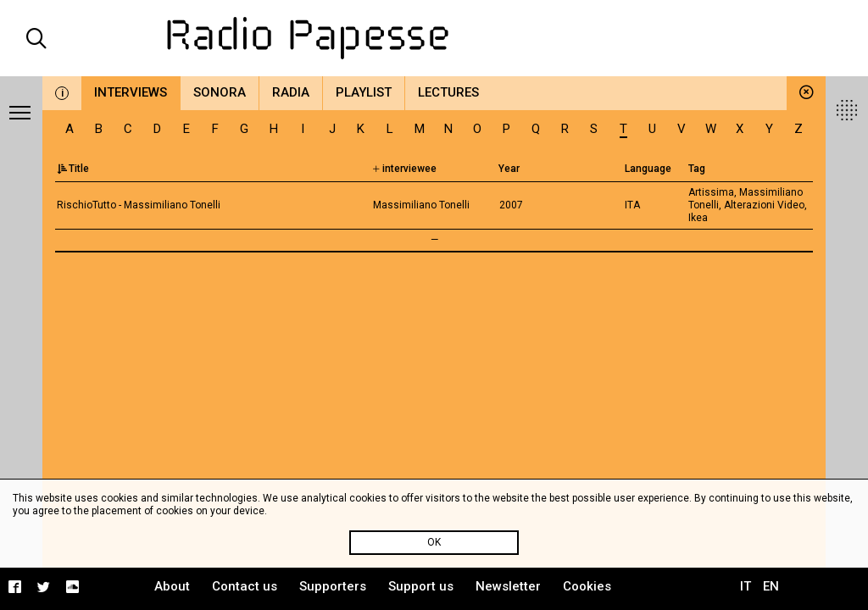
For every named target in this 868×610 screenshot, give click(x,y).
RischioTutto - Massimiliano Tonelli (139, 205)
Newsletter (508, 586)
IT (746, 586)
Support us (421, 586)
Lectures (448, 92)
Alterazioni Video (764, 205)
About (172, 586)
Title (73, 169)
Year (509, 169)
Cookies (587, 586)
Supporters (333, 586)
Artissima (711, 192)
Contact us (245, 586)
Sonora (220, 92)
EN (771, 586)
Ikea (698, 218)
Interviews (131, 92)
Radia (291, 92)
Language (648, 169)
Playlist (364, 92)
